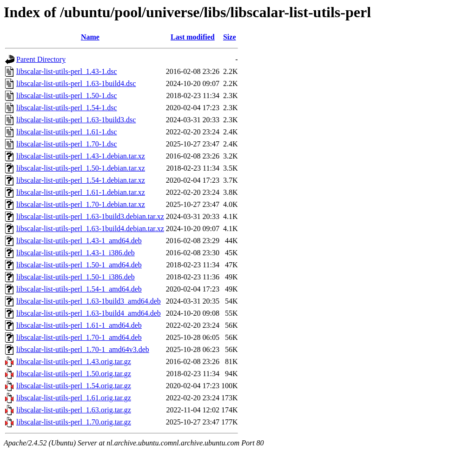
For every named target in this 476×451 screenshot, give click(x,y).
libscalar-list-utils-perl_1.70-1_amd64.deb (79, 337)
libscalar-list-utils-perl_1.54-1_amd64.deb (79, 289)
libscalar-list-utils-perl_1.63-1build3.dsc (76, 120)
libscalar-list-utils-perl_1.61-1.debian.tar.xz (81, 192)
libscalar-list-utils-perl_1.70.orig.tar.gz (74, 422)
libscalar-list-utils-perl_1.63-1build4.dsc (76, 83)
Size (230, 37)
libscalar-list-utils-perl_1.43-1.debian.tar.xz (81, 156)
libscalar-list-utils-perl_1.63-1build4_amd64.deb (89, 313)
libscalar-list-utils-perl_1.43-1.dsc (67, 71)
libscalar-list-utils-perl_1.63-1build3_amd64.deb (89, 301)
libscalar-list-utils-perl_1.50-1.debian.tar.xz (81, 168)
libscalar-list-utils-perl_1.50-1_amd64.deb (79, 265)
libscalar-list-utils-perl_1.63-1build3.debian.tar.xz (90, 216)
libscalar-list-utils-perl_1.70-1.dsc (67, 144)
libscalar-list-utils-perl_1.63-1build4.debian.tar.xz (90, 229)
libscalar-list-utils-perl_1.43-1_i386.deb (76, 253)
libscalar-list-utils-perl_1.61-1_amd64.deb (79, 325)
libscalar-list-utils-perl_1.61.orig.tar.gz (74, 398)
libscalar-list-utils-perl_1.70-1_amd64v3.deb (83, 349)
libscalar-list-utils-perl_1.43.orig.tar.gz (74, 361)
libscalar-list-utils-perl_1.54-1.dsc (67, 108)
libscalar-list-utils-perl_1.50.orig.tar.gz (74, 374)
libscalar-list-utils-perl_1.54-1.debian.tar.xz (81, 180)
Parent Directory (41, 59)
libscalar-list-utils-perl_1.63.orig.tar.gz (74, 410)
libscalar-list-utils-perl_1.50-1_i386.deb (76, 277)
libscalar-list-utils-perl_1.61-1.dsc (67, 132)
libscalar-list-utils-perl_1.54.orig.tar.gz (74, 386)
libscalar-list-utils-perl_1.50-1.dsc (67, 96)
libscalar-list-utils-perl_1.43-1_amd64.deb (79, 241)
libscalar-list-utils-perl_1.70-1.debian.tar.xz (81, 204)
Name (90, 37)
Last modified (193, 37)
